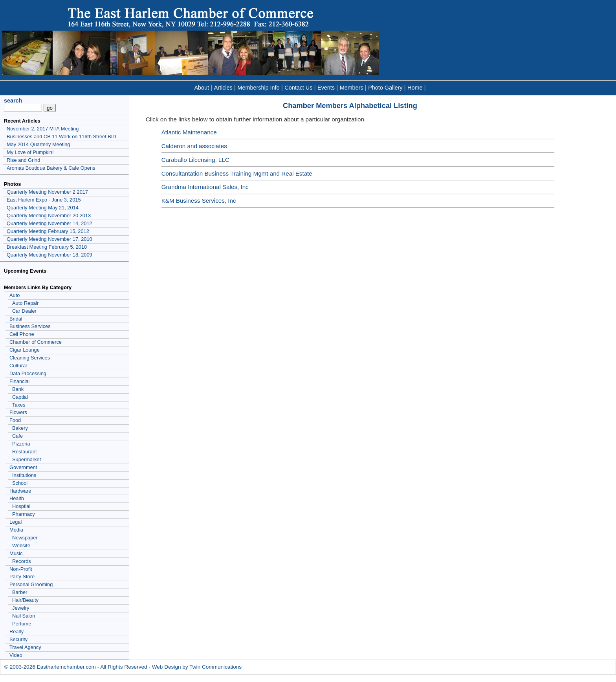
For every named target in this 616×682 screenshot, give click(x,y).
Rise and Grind (23, 160)
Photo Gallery (385, 88)
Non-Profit (21, 569)
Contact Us (298, 88)
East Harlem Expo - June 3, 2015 (44, 200)
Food (15, 420)
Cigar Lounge (25, 350)
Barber (20, 592)
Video (16, 655)
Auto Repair (26, 303)
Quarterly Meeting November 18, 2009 (49, 255)
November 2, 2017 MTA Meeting (43, 129)
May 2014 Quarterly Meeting (38, 144)
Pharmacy (24, 514)
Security (18, 639)
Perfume (22, 624)
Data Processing (28, 373)
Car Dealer (24, 311)
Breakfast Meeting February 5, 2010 (47, 247)
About (202, 88)
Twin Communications (215, 667)
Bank (18, 389)
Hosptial (21, 506)
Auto (15, 295)
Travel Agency (25, 647)
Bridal (16, 319)
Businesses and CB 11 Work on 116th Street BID (61, 137)
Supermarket (27, 459)
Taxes (19, 405)
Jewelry (21, 608)
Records (22, 561)
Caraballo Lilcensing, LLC (195, 160)
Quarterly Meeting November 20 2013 (49, 215)
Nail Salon (24, 616)
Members (352, 88)
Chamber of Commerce (36, 342)
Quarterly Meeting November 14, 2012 (49, 223)
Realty (16, 632)
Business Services (30, 326)
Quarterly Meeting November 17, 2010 (49, 239)
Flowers (18, 412)
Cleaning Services (30, 358)
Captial (20, 397)
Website (21, 545)
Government (23, 467)
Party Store (22, 577)
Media (16, 530)
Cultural (18, 366)
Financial (19, 381)
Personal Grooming (31, 584)
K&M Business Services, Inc (199, 201)
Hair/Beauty (25, 600)
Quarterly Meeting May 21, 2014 (43, 208)
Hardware (20, 491)
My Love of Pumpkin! (30, 152)
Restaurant (25, 452)
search (13, 101)
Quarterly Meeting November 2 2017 (47, 192)
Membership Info (258, 88)
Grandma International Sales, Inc (205, 187)
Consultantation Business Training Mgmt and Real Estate (237, 173)
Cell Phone (22, 334)
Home (415, 88)
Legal (16, 522)
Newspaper (25, 538)
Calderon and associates (194, 146)
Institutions (24, 475)
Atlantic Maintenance (189, 132)
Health (17, 498)
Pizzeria (21, 444)
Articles (223, 88)
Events (326, 88)
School (20, 483)
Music (16, 553)
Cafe (17, 436)
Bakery (20, 428)
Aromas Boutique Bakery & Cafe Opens (51, 168)
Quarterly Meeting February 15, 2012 (48, 231)
